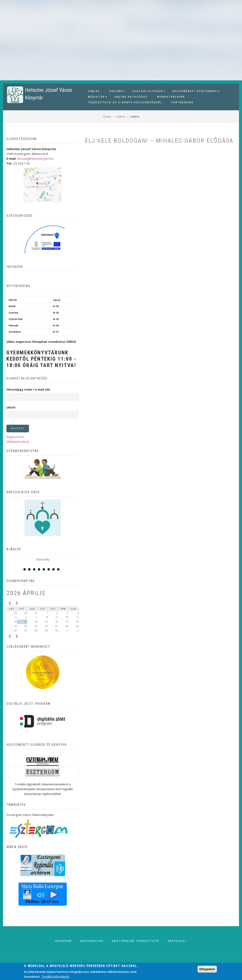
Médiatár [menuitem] (96, 97)
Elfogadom (207, 969)
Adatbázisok (92, 941)
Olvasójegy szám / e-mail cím (28, 389)
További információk (55, 976)
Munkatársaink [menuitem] (171, 97)
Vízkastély (43, 559)
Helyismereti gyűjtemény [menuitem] (194, 92)
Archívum (64, 941)
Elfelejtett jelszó (18, 442)
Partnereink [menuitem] (183, 102)
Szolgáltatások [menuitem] (147, 92)
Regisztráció (15, 437)
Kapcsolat (177, 941)
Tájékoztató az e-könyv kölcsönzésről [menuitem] (125, 102)
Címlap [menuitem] (94, 91)
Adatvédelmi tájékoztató (136, 941)
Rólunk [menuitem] (116, 92)
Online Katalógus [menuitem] (131, 97)
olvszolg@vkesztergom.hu (35, 159)
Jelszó (11, 407)
